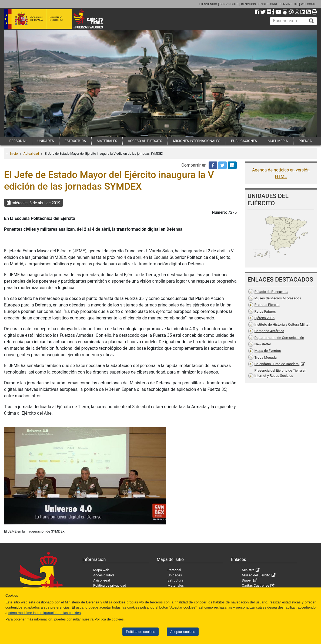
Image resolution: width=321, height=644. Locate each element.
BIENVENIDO (208, 4)
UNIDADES (46, 141)
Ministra (248, 570)
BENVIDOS (248, 4)
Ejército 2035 (265, 318)
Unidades (175, 575)
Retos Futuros (265, 311)
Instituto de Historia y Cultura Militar (282, 324)
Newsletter (263, 344)
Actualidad (31, 154)
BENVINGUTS (229, 4)
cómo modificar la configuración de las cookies (45, 613)
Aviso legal (102, 580)
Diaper (247, 580)
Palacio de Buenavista (271, 292)
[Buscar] (312, 21)
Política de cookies (141, 632)
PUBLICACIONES (244, 141)
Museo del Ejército (256, 575)
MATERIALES (107, 141)
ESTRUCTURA (75, 141)
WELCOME (308, 4)
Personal (174, 570)
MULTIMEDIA (278, 141)
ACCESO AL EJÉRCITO (145, 141)
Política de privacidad (110, 585)
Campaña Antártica (269, 331)
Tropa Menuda (266, 357)
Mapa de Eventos (268, 351)
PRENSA (305, 141)
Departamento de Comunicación (279, 338)
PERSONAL (18, 141)
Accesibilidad (103, 575)
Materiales (176, 585)
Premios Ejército (267, 305)
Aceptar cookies (183, 632)
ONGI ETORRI (268, 4)
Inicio (14, 154)
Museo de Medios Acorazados (278, 298)
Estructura (175, 580)
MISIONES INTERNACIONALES (197, 141)
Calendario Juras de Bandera (277, 364)
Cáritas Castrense (255, 585)
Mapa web (101, 570)
